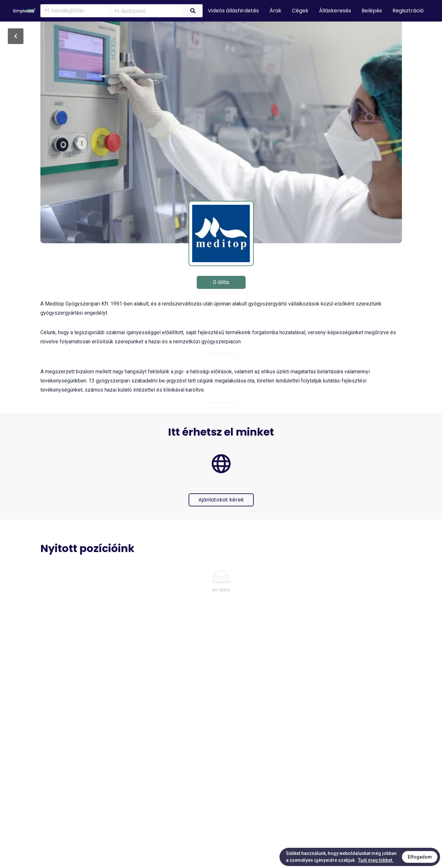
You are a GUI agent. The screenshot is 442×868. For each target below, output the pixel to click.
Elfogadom (420, 857)
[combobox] (146, 10)
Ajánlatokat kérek (221, 500)
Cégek (300, 11)
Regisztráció (408, 11)
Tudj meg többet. (376, 860)
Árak (275, 11)
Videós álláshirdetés (233, 11)
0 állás (221, 282)
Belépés (372, 11)
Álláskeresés (335, 11)
